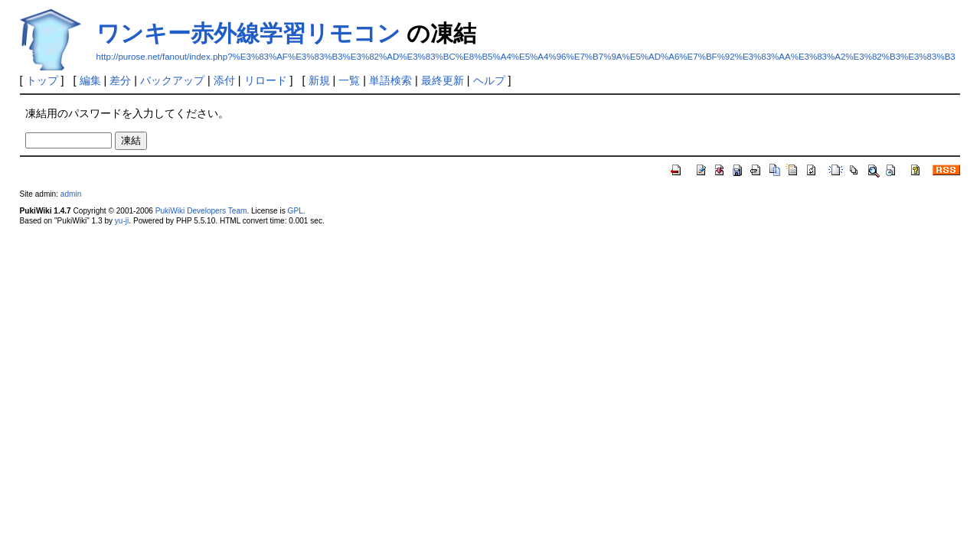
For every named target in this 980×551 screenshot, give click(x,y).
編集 (90, 80)
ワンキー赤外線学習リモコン (248, 33)
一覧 (349, 80)
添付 (224, 80)
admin (71, 194)
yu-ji (122, 221)
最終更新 (443, 80)
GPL (296, 211)
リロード (266, 80)
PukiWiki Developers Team (201, 211)
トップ (42, 80)
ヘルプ (489, 80)
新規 (319, 80)
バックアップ (172, 80)
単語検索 (390, 80)
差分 (120, 80)
